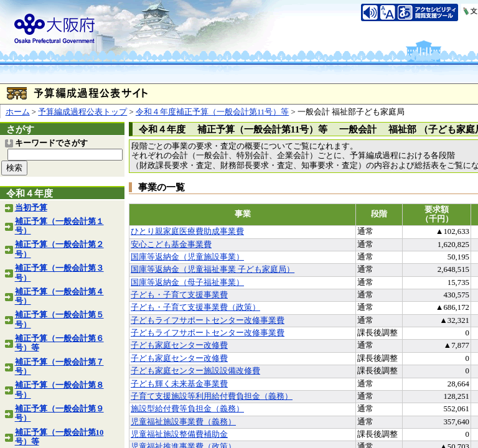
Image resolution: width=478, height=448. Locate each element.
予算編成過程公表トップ (82, 112)
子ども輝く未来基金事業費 (179, 384)
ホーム (18, 112)
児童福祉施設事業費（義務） (183, 422)
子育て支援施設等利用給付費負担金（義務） (212, 396)
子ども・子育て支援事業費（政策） (195, 307)
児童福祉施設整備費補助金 (179, 434)
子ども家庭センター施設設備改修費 (195, 371)
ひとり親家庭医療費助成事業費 (187, 231)
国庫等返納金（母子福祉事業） (187, 282)
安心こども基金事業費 (171, 245)
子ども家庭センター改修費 (179, 345)
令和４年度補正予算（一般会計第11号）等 (212, 112)
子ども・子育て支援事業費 (179, 295)
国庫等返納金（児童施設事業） (187, 257)
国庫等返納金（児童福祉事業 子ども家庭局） (213, 269)
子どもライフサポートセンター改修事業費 (208, 320)
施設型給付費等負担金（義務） (187, 409)
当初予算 (31, 208)
